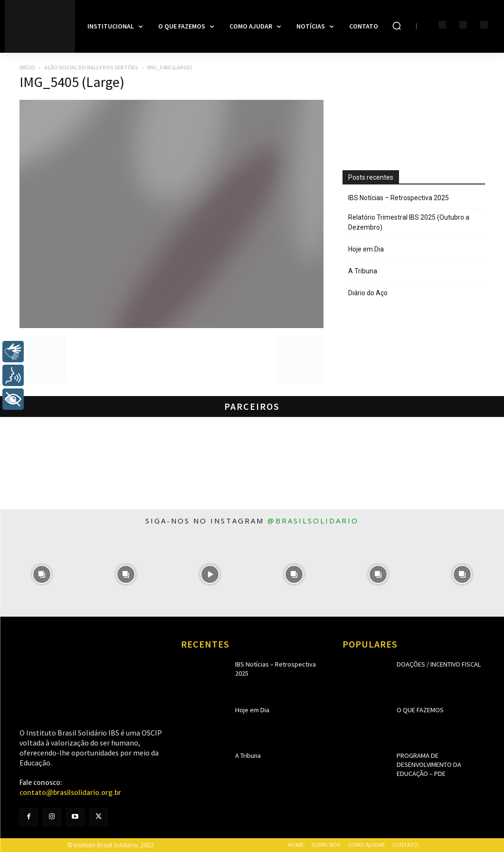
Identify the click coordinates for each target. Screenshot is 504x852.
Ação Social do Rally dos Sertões (91, 67)
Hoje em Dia (366, 249)
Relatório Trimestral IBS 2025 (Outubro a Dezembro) (409, 222)
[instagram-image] (42, 575)
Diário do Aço (368, 293)
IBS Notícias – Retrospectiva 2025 (399, 198)
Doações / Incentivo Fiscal (433, 664)
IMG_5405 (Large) (72, 82)
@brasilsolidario (313, 521)
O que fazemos (417, 710)
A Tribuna (363, 271)
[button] (397, 26)
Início (27, 67)
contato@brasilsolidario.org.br (70, 793)
